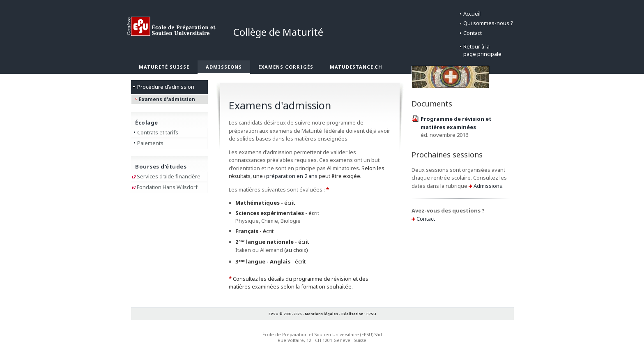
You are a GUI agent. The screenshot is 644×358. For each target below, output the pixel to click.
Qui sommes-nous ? (488, 23)
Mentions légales (321, 314)
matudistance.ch (356, 67)
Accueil (472, 14)
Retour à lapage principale (482, 50)
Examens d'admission (167, 99)
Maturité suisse (164, 67)
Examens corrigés (286, 67)
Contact (473, 33)
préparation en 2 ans (292, 176)
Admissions (224, 67)
